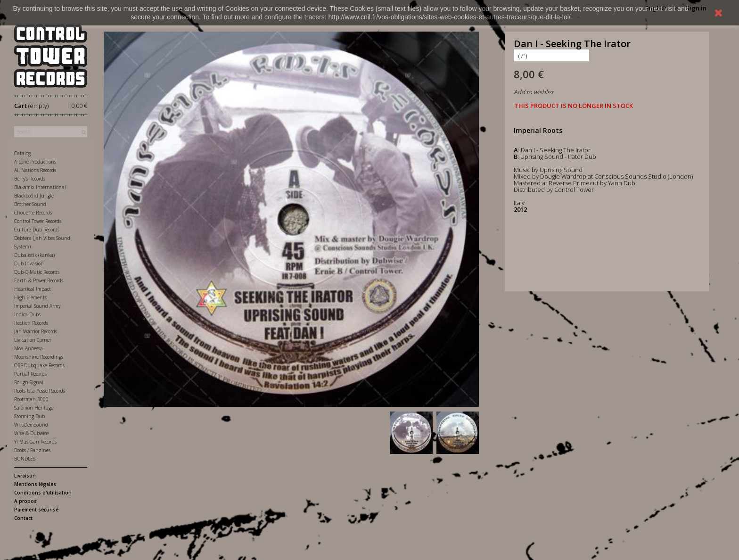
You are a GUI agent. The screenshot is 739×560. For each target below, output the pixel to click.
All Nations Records (35, 170)
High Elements (30, 297)
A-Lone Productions (35, 162)
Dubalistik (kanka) (34, 255)
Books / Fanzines (32, 450)
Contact (23, 518)
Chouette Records (33, 213)
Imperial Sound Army (37, 306)
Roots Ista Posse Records (40, 391)
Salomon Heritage (34, 408)
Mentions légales (35, 484)
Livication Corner (33, 340)
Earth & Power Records (39, 280)
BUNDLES (25, 459)
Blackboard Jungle (34, 196)
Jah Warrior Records (36, 331)
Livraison (25, 476)
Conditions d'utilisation (43, 493)
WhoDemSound (31, 425)
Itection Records (31, 323)
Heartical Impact (33, 289)
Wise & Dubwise (31, 433)
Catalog (22, 153)
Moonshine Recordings (39, 357)
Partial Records (30, 374)
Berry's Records (30, 179)
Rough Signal (29, 382)
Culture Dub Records (37, 230)
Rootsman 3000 (31, 399)
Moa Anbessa (29, 348)
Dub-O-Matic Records (37, 272)
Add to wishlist (534, 92)
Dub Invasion (29, 264)
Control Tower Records (38, 221)
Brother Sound (30, 204)
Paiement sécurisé (36, 510)
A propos (25, 501)
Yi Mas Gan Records (35, 442)
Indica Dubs (27, 314)
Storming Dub (29, 416)
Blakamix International (40, 187)
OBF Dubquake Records (39, 365)
